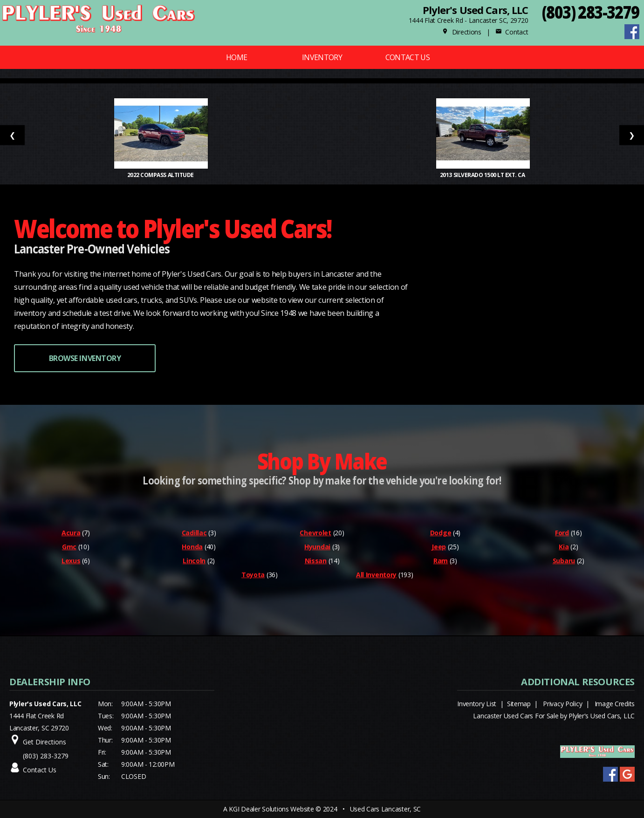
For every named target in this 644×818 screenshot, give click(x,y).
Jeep (439, 547)
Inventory (322, 57)
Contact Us (408, 57)
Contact (512, 32)
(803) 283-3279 (591, 12)
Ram (441, 561)
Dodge (441, 533)
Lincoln (194, 561)
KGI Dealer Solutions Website (271, 809)
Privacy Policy (562, 704)
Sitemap (519, 704)
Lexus (71, 561)
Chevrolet (315, 533)
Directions (462, 32)
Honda (192, 547)
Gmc (69, 547)
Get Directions (45, 742)
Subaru (564, 561)
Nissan (316, 561)
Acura (71, 533)
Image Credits (615, 704)
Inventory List (477, 704)
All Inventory (376, 575)
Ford (562, 533)
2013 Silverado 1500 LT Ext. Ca (483, 175)
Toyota (253, 575)
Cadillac (194, 533)
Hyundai (317, 547)
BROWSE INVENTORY (85, 358)
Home (236, 57)
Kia (564, 547)
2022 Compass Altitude (161, 175)
